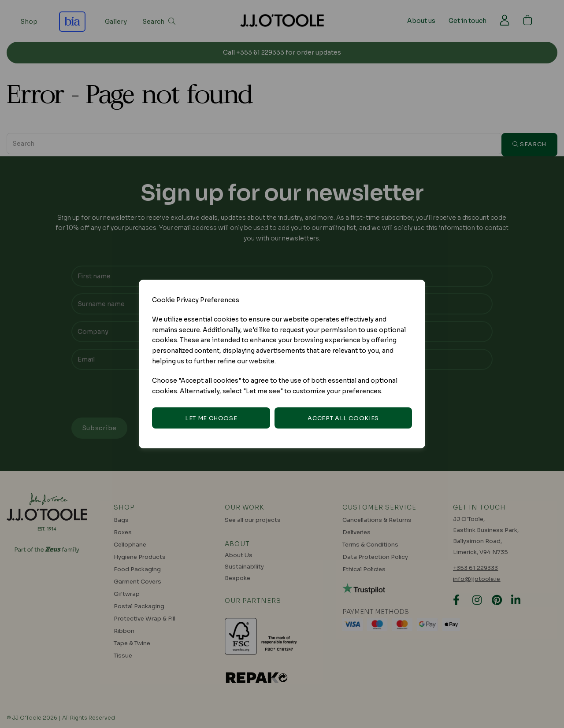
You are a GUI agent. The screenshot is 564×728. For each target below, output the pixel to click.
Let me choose (211, 418)
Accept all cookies (343, 418)
